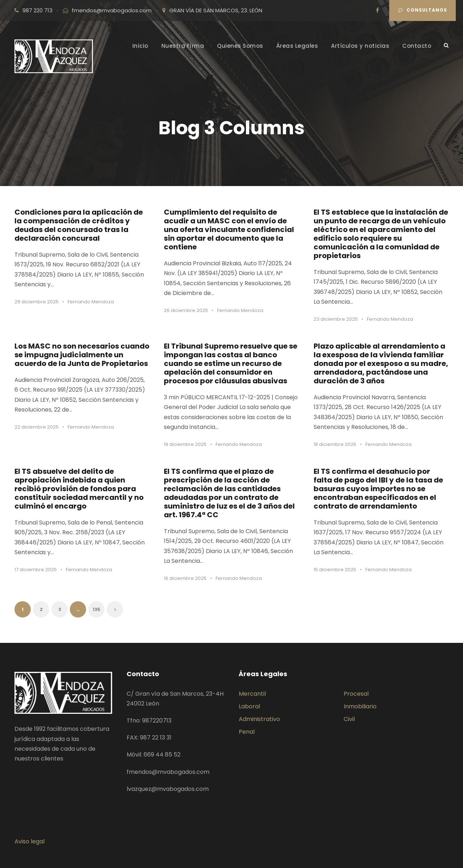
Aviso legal (29, 841)
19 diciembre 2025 (185, 444)
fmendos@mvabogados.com (112, 10)
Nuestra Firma (183, 46)
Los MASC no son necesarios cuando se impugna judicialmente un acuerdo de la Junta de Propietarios (82, 355)
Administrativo (259, 719)
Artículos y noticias (360, 46)
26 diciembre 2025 (186, 310)
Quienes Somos (240, 46)
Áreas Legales (297, 46)
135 (96, 609)
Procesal (356, 694)
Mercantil (252, 694)
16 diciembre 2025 (185, 578)
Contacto (417, 46)
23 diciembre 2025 (336, 319)
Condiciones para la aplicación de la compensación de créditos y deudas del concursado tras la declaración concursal (79, 225)
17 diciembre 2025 (36, 570)
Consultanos (423, 10)
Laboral (249, 706)
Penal (247, 732)
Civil (349, 719)
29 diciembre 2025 (37, 302)
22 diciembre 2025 (37, 427)
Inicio (140, 46)
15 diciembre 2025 (335, 570)
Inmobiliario (360, 706)
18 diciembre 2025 (335, 444)
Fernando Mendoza (91, 302)
